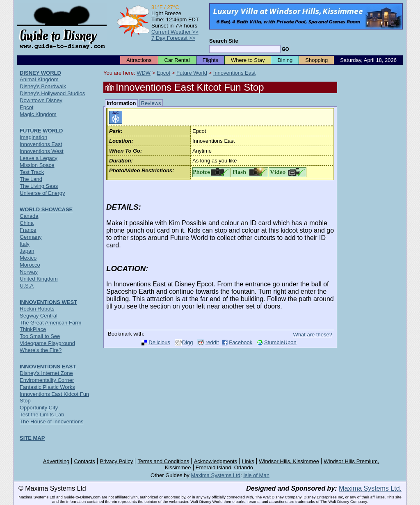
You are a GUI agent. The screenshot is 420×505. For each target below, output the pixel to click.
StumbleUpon (280, 342)
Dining (285, 60)
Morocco (30, 265)
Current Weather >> (175, 32)
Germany (31, 237)
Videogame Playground (47, 343)
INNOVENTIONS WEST (48, 302)
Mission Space (37, 165)
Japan (27, 251)
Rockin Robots (37, 309)
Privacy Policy (116, 461)
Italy (25, 244)
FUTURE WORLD (41, 131)
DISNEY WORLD (40, 73)
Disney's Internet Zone (46, 373)
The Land (31, 179)
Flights (210, 60)
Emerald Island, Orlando (224, 467)
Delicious (159, 342)
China (27, 223)
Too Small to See (40, 336)
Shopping (316, 60)
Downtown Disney (41, 100)
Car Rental (177, 60)
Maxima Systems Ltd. (370, 488)
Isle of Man (256, 475)
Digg (188, 342)
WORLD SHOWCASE (46, 209)
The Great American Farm (50, 323)
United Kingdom (39, 279)
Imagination (33, 137)
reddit (212, 342)
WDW (144, 73)
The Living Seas (39, 186)
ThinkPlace (33, 329)
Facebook (241, 342)
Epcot (163, 73)
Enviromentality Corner (47, 380)
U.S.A (27, 286)
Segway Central (39, 316)
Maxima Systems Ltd (216, 475)
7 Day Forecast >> (173, 38)
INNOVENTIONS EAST (48, 367)
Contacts (85, 461)
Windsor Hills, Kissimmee (289, 461)
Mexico (28, 258)
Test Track (32, 172)
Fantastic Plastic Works (47, 387)
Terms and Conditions (164, 461)
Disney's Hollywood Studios (52, 93)
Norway (29, 272)
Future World (192, 73)
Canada (29, 216)
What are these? (313, 335)
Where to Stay (248, 60)
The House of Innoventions (51, 422)
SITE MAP (32, 438)
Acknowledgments (216, 461)
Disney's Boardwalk (43, 86)
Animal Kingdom (39, 79)
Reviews (151, 103)
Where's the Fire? (41, 350)
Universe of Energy (42, 193)
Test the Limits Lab (42, 415)
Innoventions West (42, 151)
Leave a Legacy (39, 158)
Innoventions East (234, 73)
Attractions (139, 60)
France (28, 230)
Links (248, 461)
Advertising (56, 461)
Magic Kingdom (38, 114)
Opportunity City (39, 408)
